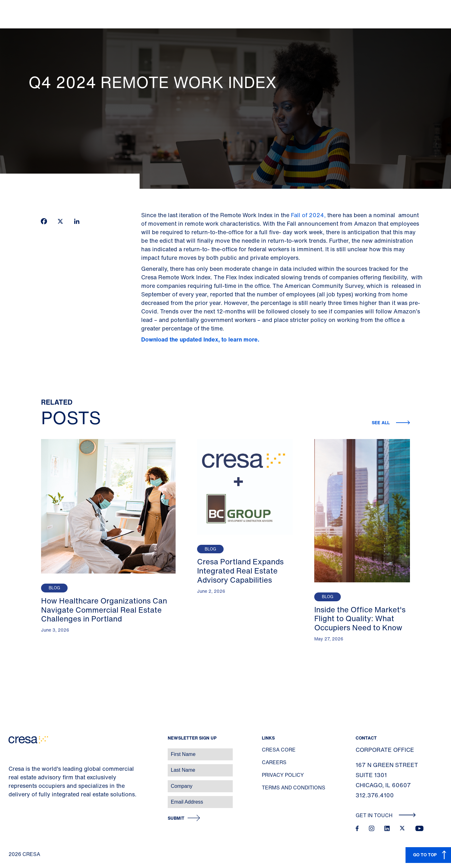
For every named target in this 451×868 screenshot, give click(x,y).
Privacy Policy (283, 775)
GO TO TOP (425, 855)
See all (381, 422)
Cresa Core (279, 750)
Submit (176, 818)
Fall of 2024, (308, 215)
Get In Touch (386, 815)
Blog (54, 588)
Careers (274, 762)
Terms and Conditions (294, 788)
